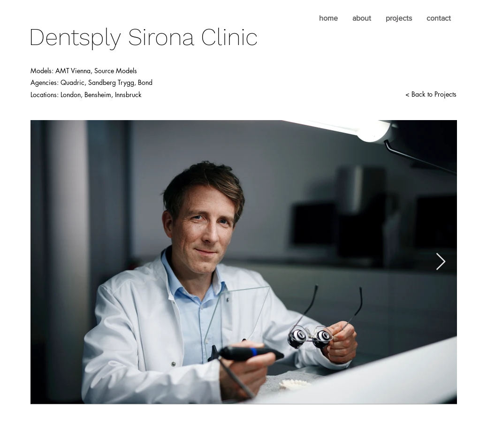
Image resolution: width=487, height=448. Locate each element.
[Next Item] (441, 262)
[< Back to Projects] (431, 94)
